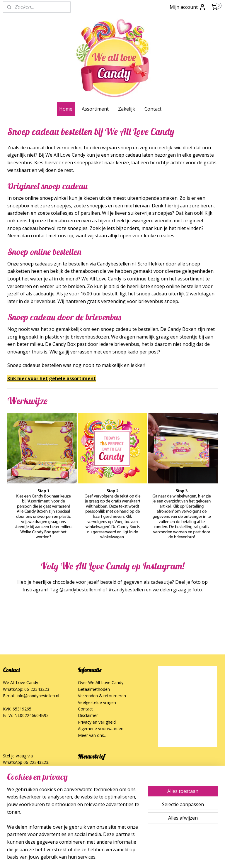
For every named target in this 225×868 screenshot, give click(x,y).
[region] (74, 827)
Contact (153, 109)
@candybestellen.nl (80, 590)
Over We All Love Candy (101, 682)
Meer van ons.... (93, 735)
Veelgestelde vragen (97, 702)
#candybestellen (127, 590)
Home (66, 109)
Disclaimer (88, 715)
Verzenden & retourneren (102, 696)
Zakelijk (127, 109)
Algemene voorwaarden (101, 729)
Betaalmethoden (94, 689)
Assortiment (95, 109)
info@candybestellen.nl (38, 696)
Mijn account (188, 7)
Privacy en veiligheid (97, 722)
